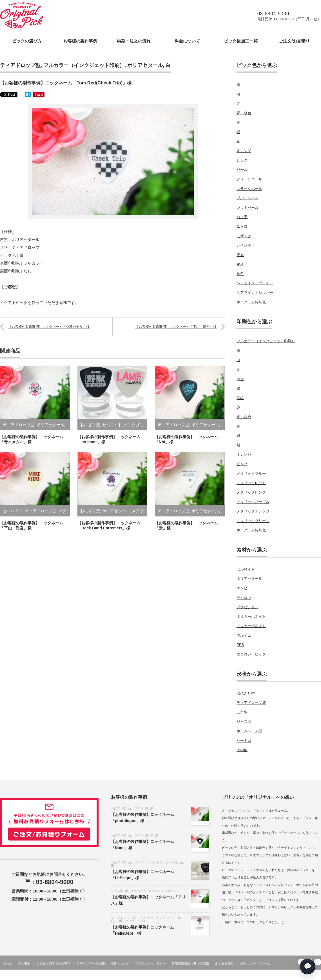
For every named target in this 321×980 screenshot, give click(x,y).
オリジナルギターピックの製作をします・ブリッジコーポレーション (269, 976)
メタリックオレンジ (253, 511)
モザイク (244, 236)
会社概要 (24, 963)
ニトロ (242, 226)
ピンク (130, 425)
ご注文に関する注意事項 (53, 963)
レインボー (246, 245)
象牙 (240, 264)
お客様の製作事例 (80, 41)
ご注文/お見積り (294, 41)
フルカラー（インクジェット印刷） (84, 65)
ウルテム (244, 635)
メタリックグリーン (253, 521)
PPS (240, 645)
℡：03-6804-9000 (49, 882)
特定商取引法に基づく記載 (190, 963)
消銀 (240, 398)
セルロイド (112, 425)
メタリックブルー (251, 474)
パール (242, 170)
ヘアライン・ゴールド (255, 283)
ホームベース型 (249, 731)
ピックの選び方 (27, 41)
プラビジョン (248, 607)
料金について (187, 41)
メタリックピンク (251, 492)
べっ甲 (242, 217)
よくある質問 (224, 963)
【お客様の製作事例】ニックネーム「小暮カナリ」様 (49, 327)
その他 (242, 750)
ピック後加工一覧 (241, 41)
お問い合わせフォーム (255, 963)
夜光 (240, 255)
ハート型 (244, 741)
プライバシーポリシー (150, 963)
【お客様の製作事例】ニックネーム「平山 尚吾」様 (176, 327)
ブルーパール (248, 198)
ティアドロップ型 (20, 65)
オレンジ (244, 151)
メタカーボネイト (251, 626)
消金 (240, 379)
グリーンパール (249, 179)
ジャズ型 (244, 721)
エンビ (242, 588)
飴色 (240, 274)
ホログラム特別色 (251, 302)
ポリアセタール (145, 65)
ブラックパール (249, 189)
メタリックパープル (253, 502)
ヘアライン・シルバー (255, 293)
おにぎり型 (90, 425)
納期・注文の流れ (134, 41)
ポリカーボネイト (251, 617)
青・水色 (244, 113)
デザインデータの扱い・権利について (103, 963)
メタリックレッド (251, 483)
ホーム (7, 963)
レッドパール (248, 208)
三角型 (242, 712)
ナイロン (244, 598)
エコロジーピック (251, 654)
